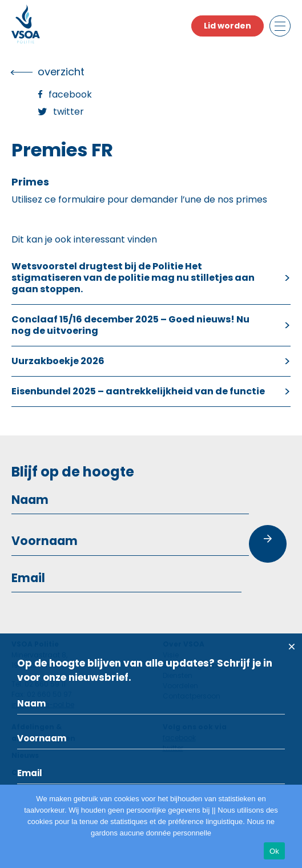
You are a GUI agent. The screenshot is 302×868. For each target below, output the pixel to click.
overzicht (61, 72)
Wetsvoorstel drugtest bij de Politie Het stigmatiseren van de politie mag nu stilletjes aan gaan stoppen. (133, 278)
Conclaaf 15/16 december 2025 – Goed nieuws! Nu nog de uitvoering (130, 325)
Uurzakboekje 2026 (58, 361)
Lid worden (227, 26)
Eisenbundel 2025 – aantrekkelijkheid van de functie (138, 391)
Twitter (69, 112)
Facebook (70, 94)
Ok (274, 851)
